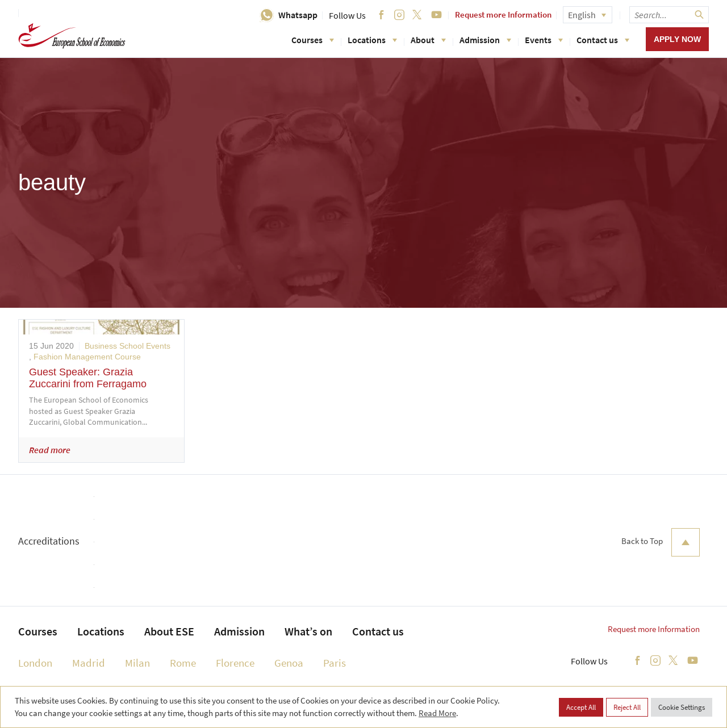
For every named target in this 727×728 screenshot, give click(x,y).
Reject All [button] (627, 707)
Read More (437, 713)
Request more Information (503, 14)
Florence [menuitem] (235, 663)
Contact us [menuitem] (378, 631)
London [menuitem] (35, 663)
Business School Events (128, 346)
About (428, 40)
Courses (313, 40)
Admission (485, 40)
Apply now (677, 39)
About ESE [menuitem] (169, 631)
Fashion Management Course (87, 357)
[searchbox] (669, 15)
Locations (372, 40)
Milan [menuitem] (137, 663)
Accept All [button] (581, 707)
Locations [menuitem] (101, 631)
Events (544, 40)
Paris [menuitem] (335, 663)
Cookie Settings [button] (682, 707)
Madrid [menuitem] (89, 663)
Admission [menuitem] (239, 631)
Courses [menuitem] (38, 631)
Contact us (603, 40)
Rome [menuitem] (183, 663)
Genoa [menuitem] (289, 663)
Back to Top (661, 542)
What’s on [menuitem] (308, 631)
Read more (50, 450)
